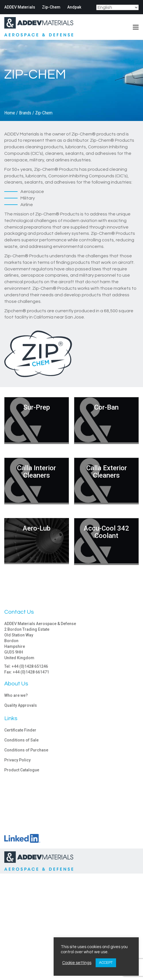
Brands (25, 113)
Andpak (74, 7)
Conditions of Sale (21, 740)
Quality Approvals (21, 705)
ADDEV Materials (20, 7)
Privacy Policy (17, 760)
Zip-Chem (51, 7)
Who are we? (16, 695)
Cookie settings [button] (77, 963)
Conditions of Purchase (26, 750)
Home (10, 113)
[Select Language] (117, 7)
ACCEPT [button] (106, 963)
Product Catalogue (22, 770)
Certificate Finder (20, 730)
